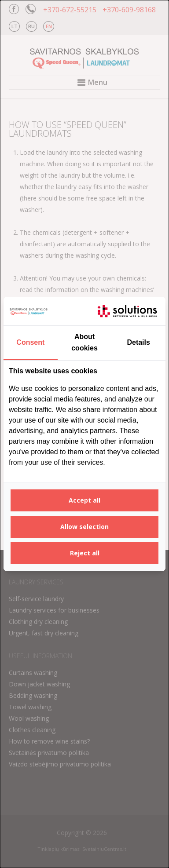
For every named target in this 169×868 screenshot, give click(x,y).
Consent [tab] (30, 342)
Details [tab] (138, 342)
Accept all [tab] (84, 500)
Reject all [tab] (85, 553)
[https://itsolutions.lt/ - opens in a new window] (127, 311)
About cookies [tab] (84, 342)
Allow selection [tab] (84, 527)
